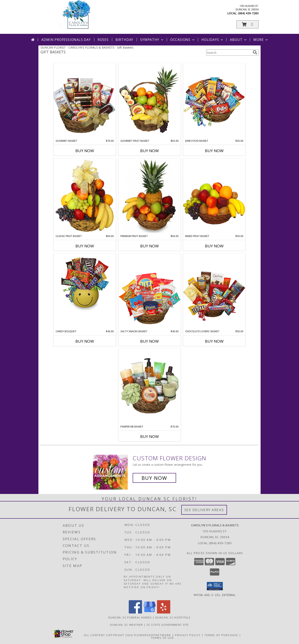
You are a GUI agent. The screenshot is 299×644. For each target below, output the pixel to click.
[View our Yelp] (164, 612)
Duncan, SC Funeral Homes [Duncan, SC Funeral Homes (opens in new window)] (130, 617)
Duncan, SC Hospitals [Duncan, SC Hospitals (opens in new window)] (173, 617)
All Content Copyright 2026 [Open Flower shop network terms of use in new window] (108, 635)
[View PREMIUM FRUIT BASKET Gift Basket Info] (149, 196)
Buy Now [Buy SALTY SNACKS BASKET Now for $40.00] (149, 341)
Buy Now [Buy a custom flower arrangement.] (154, 478)
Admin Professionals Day (66, 40)
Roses (103, 40)
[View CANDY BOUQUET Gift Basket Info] (85, 284)
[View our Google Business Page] (149, 612)
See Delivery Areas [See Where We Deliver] (204, 510)
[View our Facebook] (135, 612)
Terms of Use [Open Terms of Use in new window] (162, 638)
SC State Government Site (168, 624)
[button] (248, 24)
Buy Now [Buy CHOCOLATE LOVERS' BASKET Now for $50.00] (214, 341)
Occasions (183, 40)
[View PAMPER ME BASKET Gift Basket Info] (149, 387)
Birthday (124, 40)
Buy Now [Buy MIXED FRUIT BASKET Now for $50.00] (214, 246)
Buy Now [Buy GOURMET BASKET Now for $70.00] (85, 151)
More (261, 40)
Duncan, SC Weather (126, 624)
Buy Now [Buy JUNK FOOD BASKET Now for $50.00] (214, 151)
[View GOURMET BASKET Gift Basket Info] (85, 101)
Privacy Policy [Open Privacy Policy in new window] (188, 635)
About (239, 40)
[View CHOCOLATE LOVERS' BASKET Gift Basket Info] (214, 291)
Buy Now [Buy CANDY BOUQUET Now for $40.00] (85, 341)
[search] (255, 52)
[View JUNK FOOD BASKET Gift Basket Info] (214, 101)
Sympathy (152, 40)
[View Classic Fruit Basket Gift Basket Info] (85, 196)
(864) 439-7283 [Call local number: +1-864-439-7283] (248, 13)
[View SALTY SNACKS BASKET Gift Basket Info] (149, 291)
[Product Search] (229, 53)
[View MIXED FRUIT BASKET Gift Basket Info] (214, 196)
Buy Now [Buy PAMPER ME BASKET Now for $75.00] (149, 436)
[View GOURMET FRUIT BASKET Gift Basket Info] (149, 101)
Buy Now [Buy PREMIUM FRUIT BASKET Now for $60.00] (149, 246)
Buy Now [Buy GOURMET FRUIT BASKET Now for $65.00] (149, 151)
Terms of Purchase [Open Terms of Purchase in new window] (221, 635)
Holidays (213, 40)
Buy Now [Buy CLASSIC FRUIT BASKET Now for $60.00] (85, 246)
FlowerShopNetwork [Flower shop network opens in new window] (153, 635)
